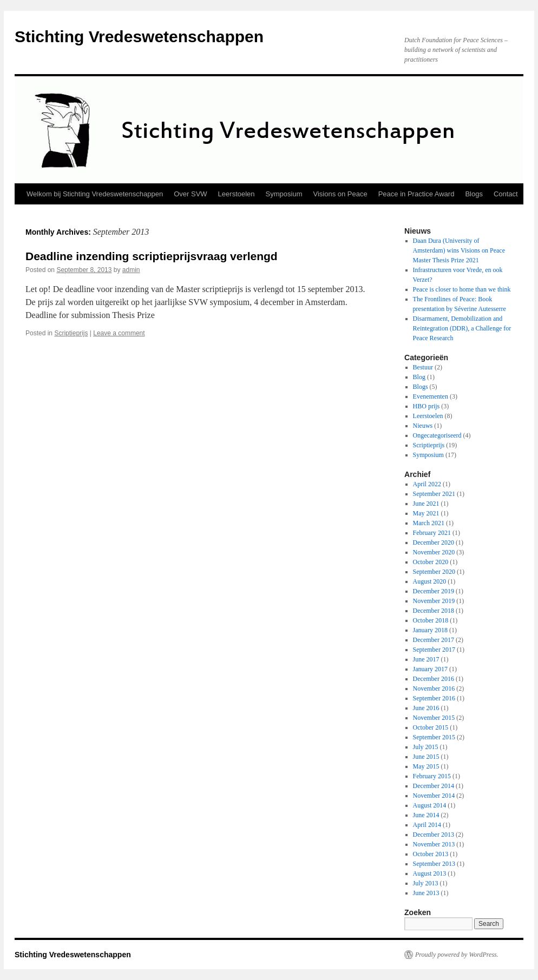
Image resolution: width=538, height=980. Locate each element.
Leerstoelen (237, 194)
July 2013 (426, 883)
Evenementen (431, 396)
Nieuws (423, 426)
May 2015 (426, 766)
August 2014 (430, 805)
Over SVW (190, 194)
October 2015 (431, 727)
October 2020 (431, 562)
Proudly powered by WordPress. (457, 955)
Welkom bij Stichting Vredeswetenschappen (95, 194)
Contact (506, 194)
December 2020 (434, 542)
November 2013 (434, 844)
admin (131, 270)
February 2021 (432, 533)
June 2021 (426, 504)
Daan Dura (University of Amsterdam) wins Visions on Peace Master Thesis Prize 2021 (459, 250)
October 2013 (431, 854)
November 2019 (434, 601)
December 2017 (434, 640)
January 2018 (430, 630)
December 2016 (434, 679)
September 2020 (434, 572)
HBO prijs (427, 406)
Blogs (474, 194)
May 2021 (426, 513)
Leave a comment (119, 333)
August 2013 (430, 873)
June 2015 (426, 757)
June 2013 (426, 893)
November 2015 (434, 718)
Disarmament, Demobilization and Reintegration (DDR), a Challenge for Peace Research (462, 328)
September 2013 (434, 864)
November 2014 (434, 796)
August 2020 (430, 581)
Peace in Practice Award (416, 194)
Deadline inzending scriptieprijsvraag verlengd (152, 256)
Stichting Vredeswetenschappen (139, 37)
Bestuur (423, 367)
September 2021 (434, 494)
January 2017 (430, 669)
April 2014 (427, 825)
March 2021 (429, 523)
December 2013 (434, 835)
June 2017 (426, 659)
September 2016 (434, 698)
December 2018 (434, 611)
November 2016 (434, 688)
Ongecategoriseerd (437, 435)
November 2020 (434, 552)
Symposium (284, 194)
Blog (419, 377)
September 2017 (434, 650)
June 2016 (426, 708)
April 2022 (427, 484)
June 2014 (426, 815)
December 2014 (434, 786)
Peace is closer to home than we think (462, 289)
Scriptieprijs (71, 333)
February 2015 (432, 776)
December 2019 (434, 591)
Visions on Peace (340, 194)
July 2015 (426, 747)
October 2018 (431, 620)
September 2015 (434, 737)
